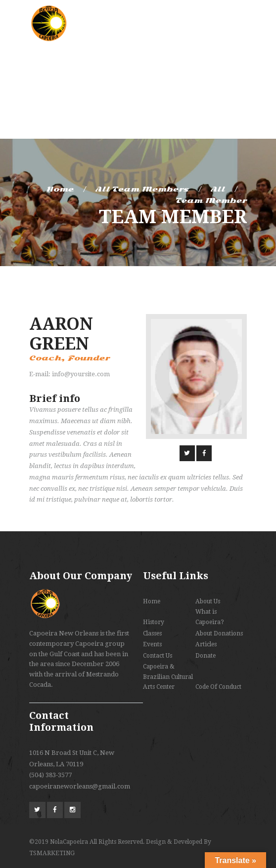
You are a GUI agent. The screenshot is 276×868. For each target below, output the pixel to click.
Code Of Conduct (218, 687)
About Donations (219, 633)
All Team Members (142, 189)
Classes (152, 633)
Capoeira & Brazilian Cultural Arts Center (168, 677)
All (218, 189)
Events (152, 644)
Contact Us (158, 656)
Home (60, 189)
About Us (208, 601)
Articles (206, 644)
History (154, 622)
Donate (206, 656)
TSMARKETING (52, 853)
